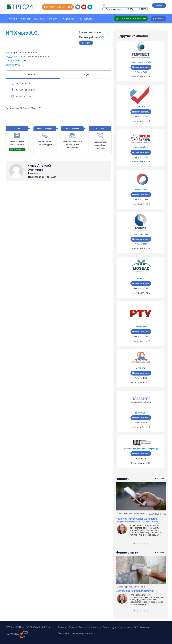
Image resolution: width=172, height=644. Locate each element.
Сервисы (68, 19)
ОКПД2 (130, 9)
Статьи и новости (112, 9)
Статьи (25, 19)
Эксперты (39, 19)
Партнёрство (85, 19)
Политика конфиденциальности (76, 633)
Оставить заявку (17, 149)
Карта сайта (125, 627)
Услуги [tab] (86, 75)
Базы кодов (110, 627)
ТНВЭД (143, 9)
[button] (134, 544)
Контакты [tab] (33, 75)
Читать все (159, 479)
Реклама (145, 627)
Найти (159, 5)
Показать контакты (141, 67)
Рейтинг (13, 19)
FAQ (136, 627)
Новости (54, 19)
